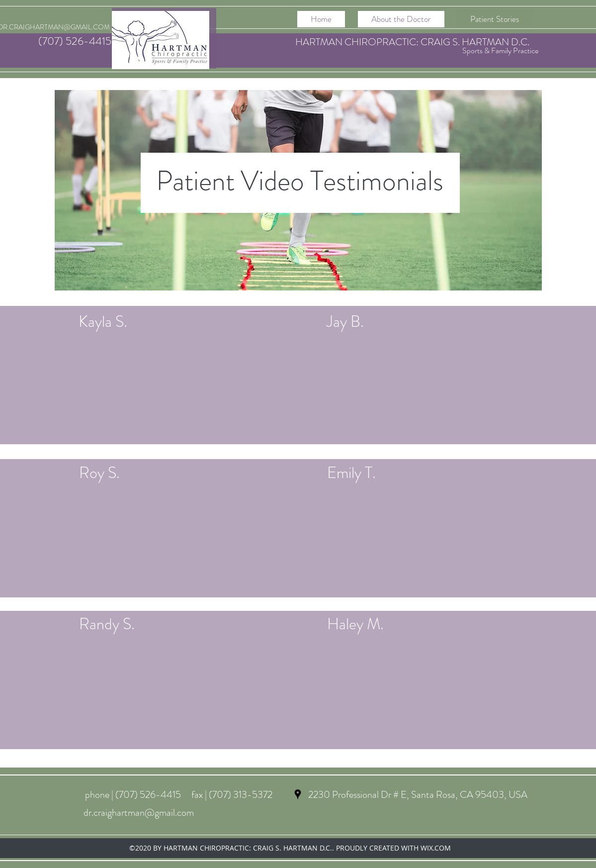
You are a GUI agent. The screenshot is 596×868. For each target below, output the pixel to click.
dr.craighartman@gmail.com (139, 813)
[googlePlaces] (298, 794)
